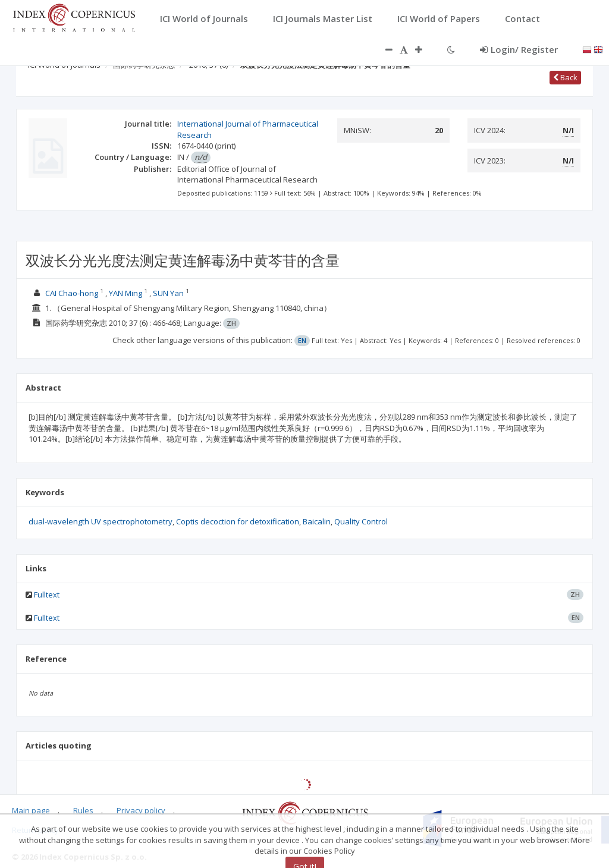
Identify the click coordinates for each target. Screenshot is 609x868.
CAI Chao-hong (72, 293)
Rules (83, 810)
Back (565, 77)
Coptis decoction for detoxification (238, 521)
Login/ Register (519, 49)
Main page (31, 810)
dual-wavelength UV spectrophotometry (101, 521)
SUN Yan (168, 293)
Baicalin (317, 521)
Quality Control (361, 521)
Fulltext (47, 595)
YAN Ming (125, 293)
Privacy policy (141, 810)
